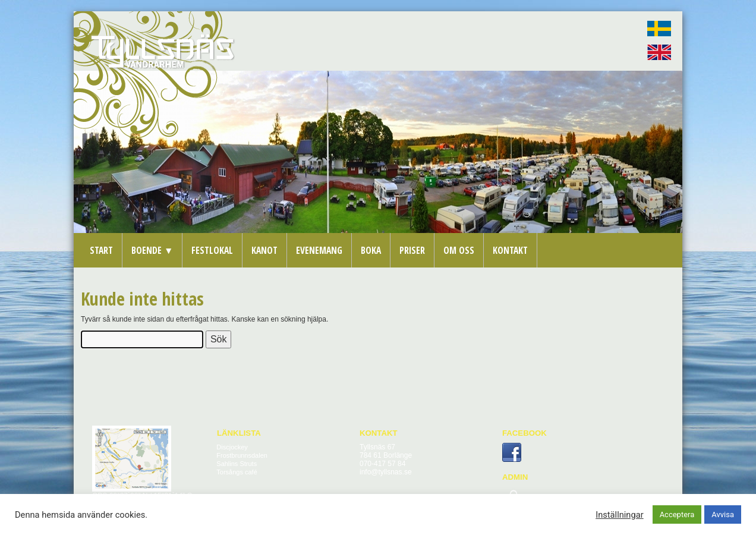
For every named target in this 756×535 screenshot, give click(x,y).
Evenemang (319, 250)
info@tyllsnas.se (386, 472)
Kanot (264, 250)
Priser (412, 250)
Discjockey (232, 447)
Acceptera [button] (677, 514)
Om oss (459, 250)
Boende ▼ (152, 250)
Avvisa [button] (723, 514)
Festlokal (212, 250)
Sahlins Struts (237, 464)
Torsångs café (237, 472)
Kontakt (510, 250)
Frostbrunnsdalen (242, 455)
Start (101, 250)
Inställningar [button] (619, 515)
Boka (371, 250)
